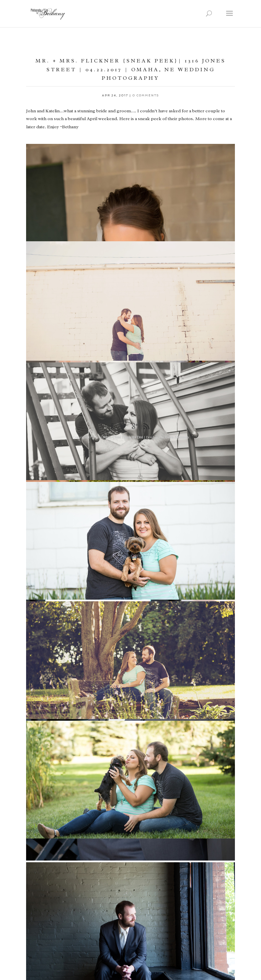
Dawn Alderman (177, 437)
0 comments (146, 95)
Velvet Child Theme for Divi (123, 437)
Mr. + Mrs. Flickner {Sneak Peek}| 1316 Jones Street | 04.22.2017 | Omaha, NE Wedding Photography (131, 69)
